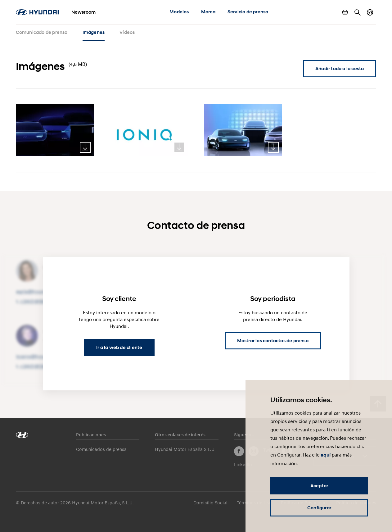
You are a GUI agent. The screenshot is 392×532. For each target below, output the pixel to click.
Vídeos (127, 32)
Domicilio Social (210, 502)
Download (85, 147)
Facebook (239, 451)
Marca (208, 12)
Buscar (358, 12)
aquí (326, 455)
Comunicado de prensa (42, 32)
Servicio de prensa (248, 12)
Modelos (179, 12)
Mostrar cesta (345, 12)
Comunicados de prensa (101, 449)
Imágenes (94, 32)
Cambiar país (370, 12)
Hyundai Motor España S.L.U (185, 449)
